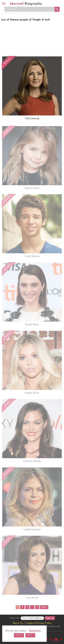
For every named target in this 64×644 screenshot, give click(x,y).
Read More (35, 631)
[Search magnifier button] (57, 9)
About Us (18, 623)
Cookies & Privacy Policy (38, 623)
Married (26, 4)
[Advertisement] (32, 37)
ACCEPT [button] (19, 635)
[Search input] (30, 9)
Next (44, 607)
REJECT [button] (30, 635)
